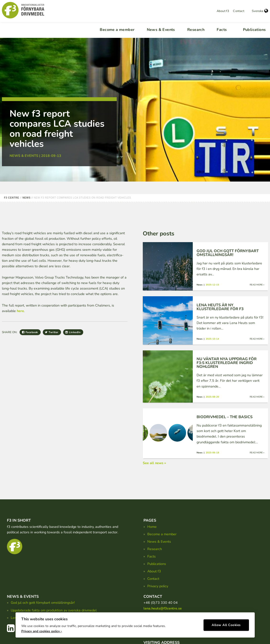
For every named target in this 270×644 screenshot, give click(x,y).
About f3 (223, 11)
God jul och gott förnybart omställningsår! (43, 603)
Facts (222, 30)
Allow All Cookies (226, 624)
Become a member (117, 30)
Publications (254, 30)
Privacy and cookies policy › (41, 630)
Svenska (260, 11)
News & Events (161, 30)
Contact (239, 11)
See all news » (154, 463)
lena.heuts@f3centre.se (163, 608)
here (20, 311)
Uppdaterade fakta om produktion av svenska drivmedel (54, 610)
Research (196, 30)
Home (152, 527)
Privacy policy (158, 586)
